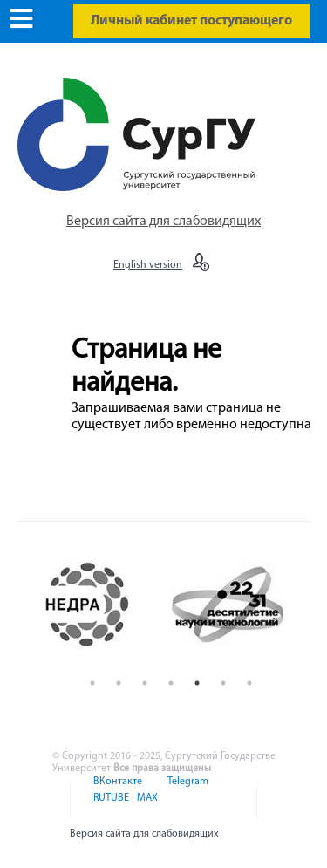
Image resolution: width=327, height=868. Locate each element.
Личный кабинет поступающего (191, 21)
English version (148, 265)
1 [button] (92, 683)
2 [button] (119, 683)
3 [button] (145, 683)
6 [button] (223, 683)
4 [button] (171, 683)
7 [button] (249, 683)
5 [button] (197, 683)
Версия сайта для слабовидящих (163, 222)
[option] (102, 605)
